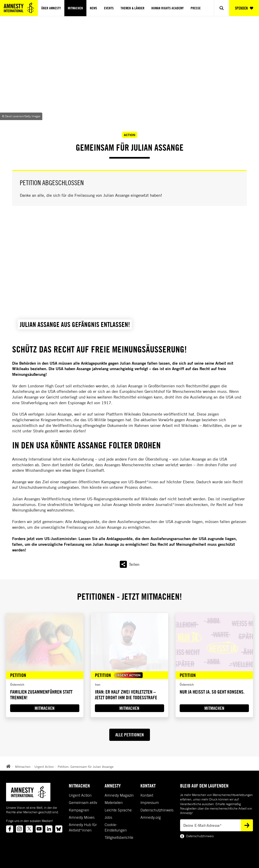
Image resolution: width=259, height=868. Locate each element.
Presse (196, 8)
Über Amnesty (51, 8)
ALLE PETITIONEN (130, 735)
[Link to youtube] (39, 829)
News (93, 8)
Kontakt (147, 795)
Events (109, 8)
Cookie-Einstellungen (116, 827)
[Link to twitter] (29, 829)
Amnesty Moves (82, 817)
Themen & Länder (133, 8)
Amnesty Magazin (119, 795)
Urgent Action (44, 767)
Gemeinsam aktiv (83, 802)
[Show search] (222, 8)
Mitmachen (75, 8)
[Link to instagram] (20, 829)
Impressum (150, 802)
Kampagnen (79, 810)
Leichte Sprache (118, 810)
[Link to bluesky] (59, 829)
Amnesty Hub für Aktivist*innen (83, 827)
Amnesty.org (151, 817)
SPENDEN (244, 8)
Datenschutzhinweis (157, 810)
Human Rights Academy (168, 8)
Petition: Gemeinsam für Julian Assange (86, 767)
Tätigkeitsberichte (119, 837)
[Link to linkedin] (49, 829)
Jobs (108, 817)
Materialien (114, 802)
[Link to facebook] (10, 829)
